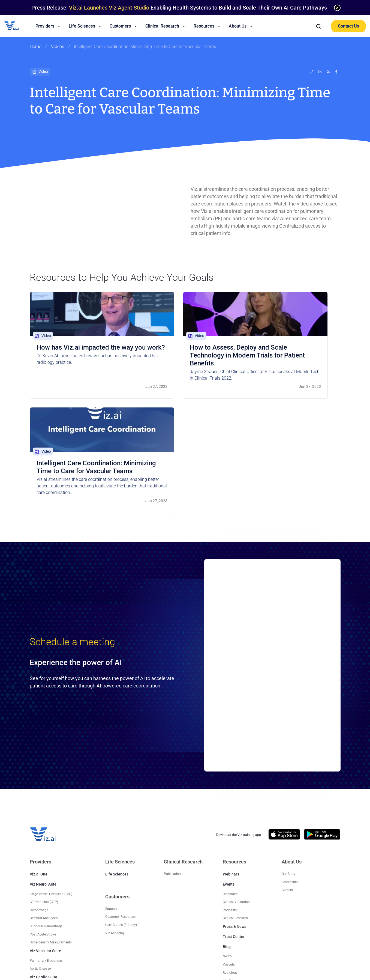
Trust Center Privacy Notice (231, 935)
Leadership (290, 779)
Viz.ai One (39, 772)
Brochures (230, 791)
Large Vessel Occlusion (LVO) (51, 791)
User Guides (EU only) (121, 822)
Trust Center (234, 834)
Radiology (230, 870)
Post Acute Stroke (43, 832)
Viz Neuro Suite (43, 782)
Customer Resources (120, 814)
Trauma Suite (41, 911)
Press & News (234, 824)
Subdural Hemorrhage (46, 824)
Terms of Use (83, 940)
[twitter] (312, 72)
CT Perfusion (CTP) (44, 799)
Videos (58, 47)
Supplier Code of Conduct (287, 935)
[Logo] (18, 26)
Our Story (288, 771)
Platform (229, 886)
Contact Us (348, 26)
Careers (287, 787)
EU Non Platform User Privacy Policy (179, 935)
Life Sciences (117, 772)
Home (35, 47)
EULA (260, 935)
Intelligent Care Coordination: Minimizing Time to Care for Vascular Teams (145, 47)
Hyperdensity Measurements (51, 840)
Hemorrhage (39, 808)
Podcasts (230, 808)
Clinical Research (235, 815)
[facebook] (336, 72)
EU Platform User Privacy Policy (123, 935)
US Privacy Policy (82, 935)
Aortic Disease (40, 866)
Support (111, 806)
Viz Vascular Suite (45, 848)
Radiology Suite (43, 901)
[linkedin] (320, 72)
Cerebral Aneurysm (44, 815)
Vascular (229, 862)
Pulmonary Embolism (46, 858)
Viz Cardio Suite (43, 874)
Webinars (231, 772)
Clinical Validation (236, 799)
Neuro (227, 854)
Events (229, 782)
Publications (173, 771)
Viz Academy (115, 830)
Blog (227, 844)
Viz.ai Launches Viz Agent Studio (109, 8)
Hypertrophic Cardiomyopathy (52, 884)
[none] (337, 8)
